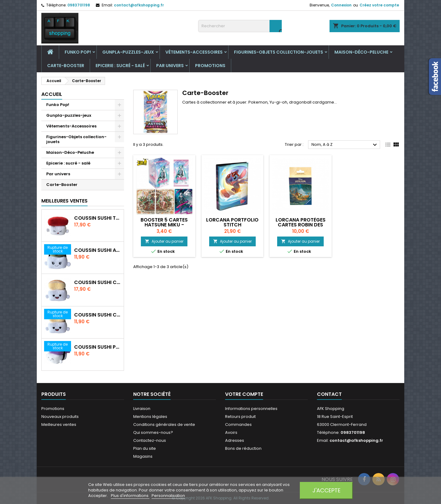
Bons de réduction (243, 448)
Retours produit (240, 417)
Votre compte (244, 394)
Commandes (238, 424)
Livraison (142, 409)
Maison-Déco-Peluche (361, 52)
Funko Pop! (78, 52)
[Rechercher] (240, 26)
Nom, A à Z (345, 145)
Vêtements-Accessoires (194, 52)
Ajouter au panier (164, 241)
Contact (329, 394)
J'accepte (326, 490)
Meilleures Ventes (64, 201)
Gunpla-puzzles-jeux (128, 52)
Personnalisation (168, 496)
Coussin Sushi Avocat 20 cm (98, 250)
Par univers (170, 66)
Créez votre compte (379, 5)
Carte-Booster (66, 66)
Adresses (235, 440)
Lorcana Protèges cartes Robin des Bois (301, 225)
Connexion (341, 5)
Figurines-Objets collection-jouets (279, 52)
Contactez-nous (150, 440)
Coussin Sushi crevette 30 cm (98, 282)
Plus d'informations (130, 496)
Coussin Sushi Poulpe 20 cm (98, 347)
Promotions (210, 66)
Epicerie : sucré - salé (120, 66)
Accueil (52, 94)
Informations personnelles (251, 409)
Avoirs (231, 432)
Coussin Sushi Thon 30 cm (98, 218)
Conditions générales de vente (164, 424)
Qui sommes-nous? (153, 432)
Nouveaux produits (60, 417)
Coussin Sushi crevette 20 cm (98, 315)
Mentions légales (150, 417)
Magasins (143, 456)
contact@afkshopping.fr (139, 5)
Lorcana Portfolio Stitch (232, 222)
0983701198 (79, 5)
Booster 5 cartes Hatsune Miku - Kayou (164, 225)
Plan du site (145, 448)
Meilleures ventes (59, 424)
